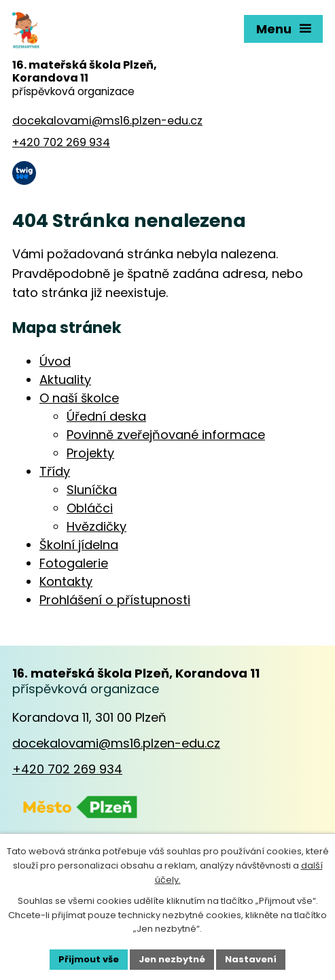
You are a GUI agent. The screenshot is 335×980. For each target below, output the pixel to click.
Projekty (90, 453)
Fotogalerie (74, 563)
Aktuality (65, 380)
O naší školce (79, 398)
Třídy (55, 471)
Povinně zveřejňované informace (166, 435)
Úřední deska (106, 416)
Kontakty (66, 581)
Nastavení (251, 959)
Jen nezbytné (172, 959)
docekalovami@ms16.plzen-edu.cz (116, 743)
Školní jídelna (79, 545)
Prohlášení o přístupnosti (115, 600)
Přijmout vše (89, 959)
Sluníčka (92, 490)
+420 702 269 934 (67, 769)
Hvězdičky (96, 526)
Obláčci (90, 508)
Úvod (55, 361)
